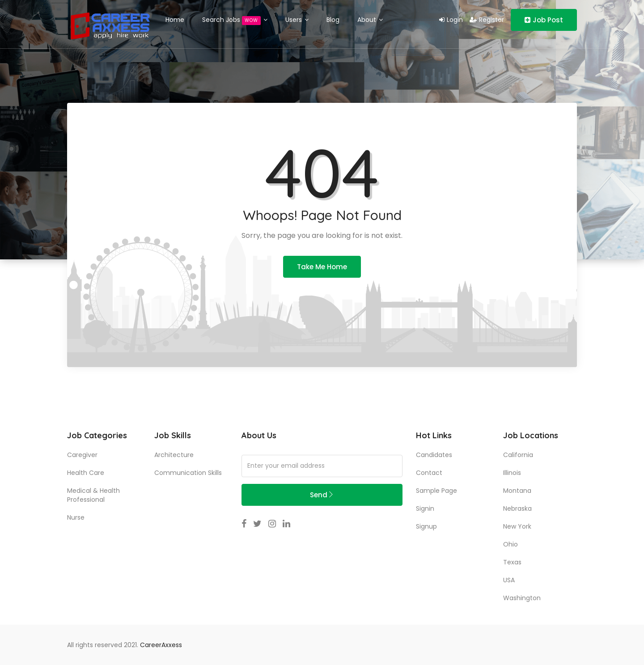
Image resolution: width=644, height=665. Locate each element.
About (370, 20)
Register (487, 20)
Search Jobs (235, 20)
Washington (522, 598)
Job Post (544, 20)
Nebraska (517, 508)
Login (451, 20)
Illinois (512, 473)
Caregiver (82, 455)
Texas (512, 562)
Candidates (434, 455)
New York (517, 526)
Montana (517, 491)
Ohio (511, 544)
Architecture (174, 455)
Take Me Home (322, 267)
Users (297, 20)
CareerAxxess (161, 645)
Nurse (76, 517)
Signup (426, 526)
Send (322, 495)
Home (175, 20)
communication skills (188, 473)
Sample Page (436, 491)
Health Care (86, 473)
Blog (333, 20)
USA (509, 580)
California (518, 455)
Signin (425, 508)
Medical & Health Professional (93, 495)
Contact (429, 473)
